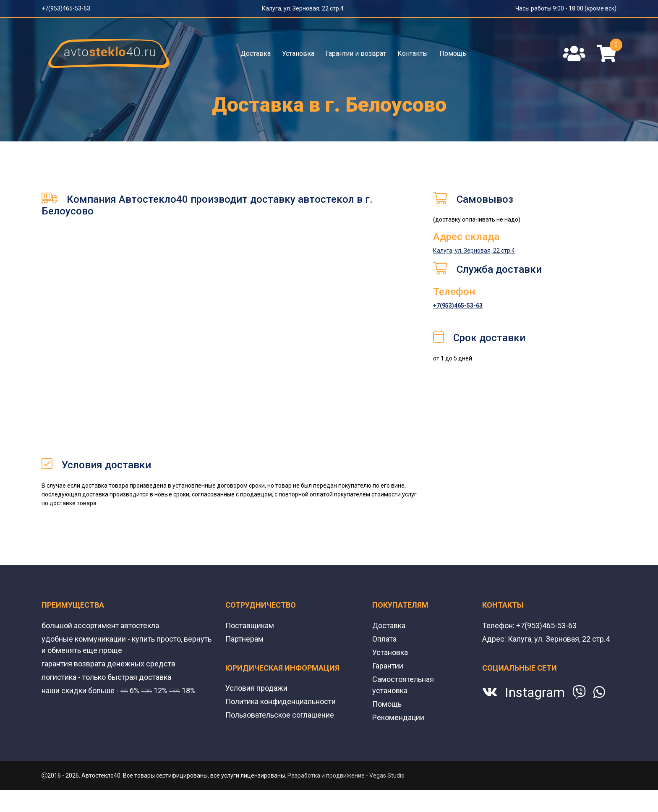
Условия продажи (256, 688)
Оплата (384, 639)
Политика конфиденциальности (281, 701)
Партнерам (244, 639)
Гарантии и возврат (356, 54)
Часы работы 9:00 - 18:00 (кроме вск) (566, 8)
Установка (298, 54)
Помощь (453, 54)
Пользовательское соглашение (280, 715)
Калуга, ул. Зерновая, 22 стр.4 (303, 8)
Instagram (535, 692)
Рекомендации (398, 717)
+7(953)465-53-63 (66, 8)
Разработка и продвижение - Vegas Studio (346, 775)
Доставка (256, 54)
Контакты (413, 54)
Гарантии (388, 666)
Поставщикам (250, 625)
